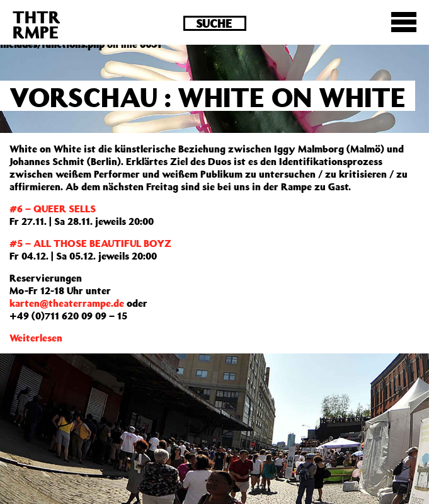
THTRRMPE (37, 24)
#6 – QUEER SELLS (53, 209)
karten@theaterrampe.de (67, 303)
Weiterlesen (36, 338)
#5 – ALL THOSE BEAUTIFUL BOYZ (90, 243)
